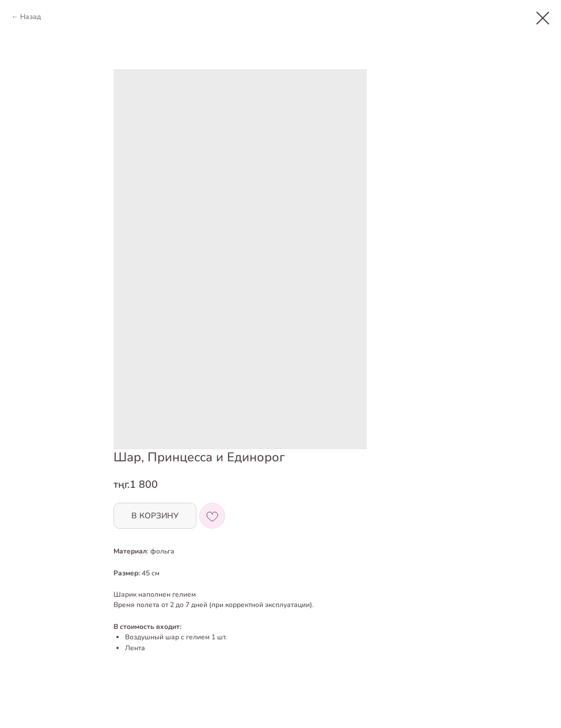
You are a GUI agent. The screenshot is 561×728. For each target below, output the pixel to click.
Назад (31, 17)
